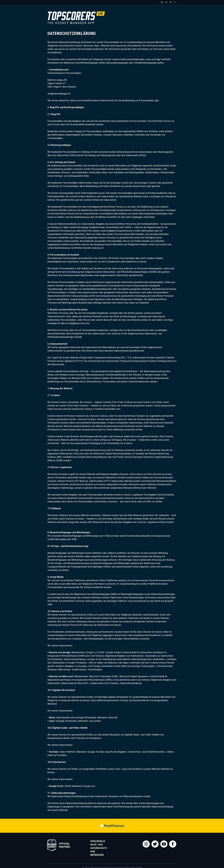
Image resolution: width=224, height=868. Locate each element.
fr (171, 2)
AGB (93, 852)
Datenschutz (99, 848)
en (162, 2)
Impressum (97, 855)
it (175, 2)
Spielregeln (98, 841)
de (166, 2)
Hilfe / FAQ (96, 845)
